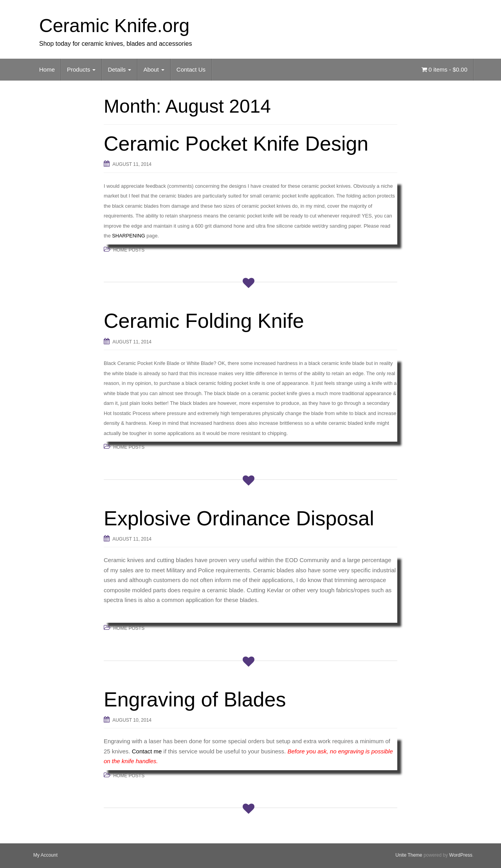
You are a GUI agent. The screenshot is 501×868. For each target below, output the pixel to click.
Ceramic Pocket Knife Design (236, 144)
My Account (45, 855)
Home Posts (129, 250)
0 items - (444, 69)
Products (81, 69)
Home (47, 69)
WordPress (461, 855)
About (154, 69)
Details (119, 69)
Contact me (147, 751)
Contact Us (191, 69)
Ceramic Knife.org (114, 26)
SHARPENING (128, 236)
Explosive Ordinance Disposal (239, 518)
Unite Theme (409, 855)
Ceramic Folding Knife (204, 321)
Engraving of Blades (195, 699)
